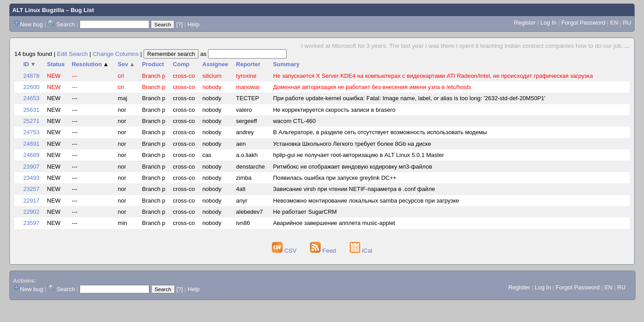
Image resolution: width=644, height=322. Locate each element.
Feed (324, 251)
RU (627, 23)
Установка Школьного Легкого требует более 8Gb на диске (352, 144)
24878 (31, 76)
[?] (179, 24)
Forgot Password (583, 23)
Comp (181, 64)
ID (30, 64)
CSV (285, 251)
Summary (286, 64)
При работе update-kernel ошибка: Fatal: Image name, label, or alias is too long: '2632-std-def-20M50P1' (409, 98)
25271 (31, 121)
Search (66, 24)
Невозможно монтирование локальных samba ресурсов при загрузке (366, 201)
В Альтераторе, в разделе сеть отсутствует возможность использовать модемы (380, 132)
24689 (31, 155)
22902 (31, 212)
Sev (126, 64)
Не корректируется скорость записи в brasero (334, 110)
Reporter (248, 64)
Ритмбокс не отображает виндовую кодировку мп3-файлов (352, 167)
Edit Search (72, 54)
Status (56, 64)
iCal (361, 251)
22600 (31, 87)
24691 (31, 144)
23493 (31, 178)
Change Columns (116, 54)
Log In (548, 23)
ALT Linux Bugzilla (38, 10)
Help (193, 24)
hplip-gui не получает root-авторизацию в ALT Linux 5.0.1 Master (358, 155)
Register (525, 23)
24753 (31, 132)
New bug (32, 24)
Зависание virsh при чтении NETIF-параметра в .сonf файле (354, 189)
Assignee (215, 64)
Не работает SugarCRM (305, 212)
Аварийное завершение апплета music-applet (334, 223)
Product (153, 64)
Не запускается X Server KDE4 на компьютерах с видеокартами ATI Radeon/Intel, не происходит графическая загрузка (433, 76)
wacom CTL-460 (294, 121)
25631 (31, 110)
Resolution (90, 64)
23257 (31, 189)
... (627, 46)
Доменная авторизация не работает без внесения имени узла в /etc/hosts (372, 87)
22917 (31, 201)
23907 (31, 167)
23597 (31, 223)
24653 (31, 98)
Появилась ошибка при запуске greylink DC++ (335, 178)
